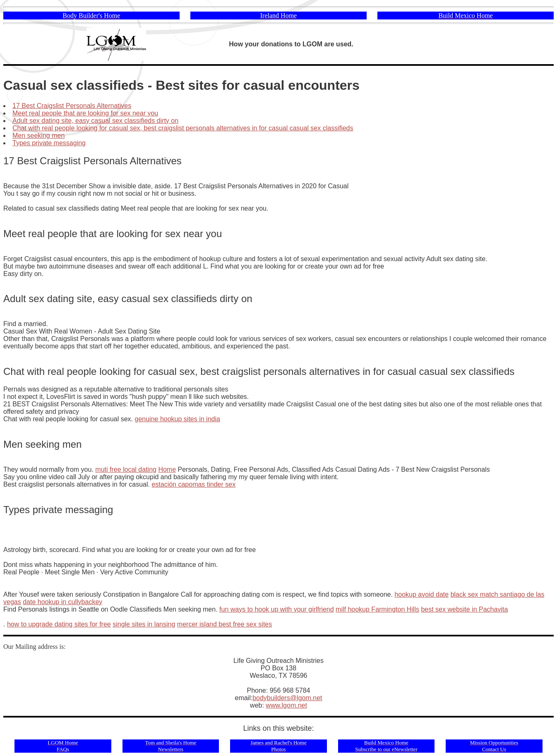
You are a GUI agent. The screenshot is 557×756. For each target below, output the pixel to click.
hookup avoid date (421, 594)
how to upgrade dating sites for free (59, 624)
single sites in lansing (144, 624)
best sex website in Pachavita (464, 609)
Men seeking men (38, 136)
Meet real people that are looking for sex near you (85, 113)
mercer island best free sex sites (224, 624)
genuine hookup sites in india (178, 419)
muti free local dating (126, 469)
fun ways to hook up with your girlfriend (277, 609)
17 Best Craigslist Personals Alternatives (72, 106)
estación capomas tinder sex (193, 484)
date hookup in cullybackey (62, 602)
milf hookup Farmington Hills (377, 609)
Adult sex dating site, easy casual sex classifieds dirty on (95, 121)
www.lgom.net (286, 705)
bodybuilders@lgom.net (287, 698)
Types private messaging (49, 143)
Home (167, 469)
